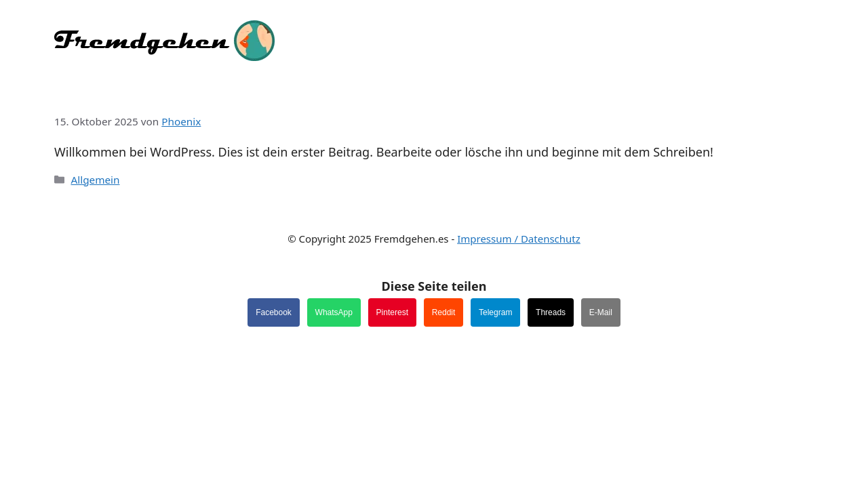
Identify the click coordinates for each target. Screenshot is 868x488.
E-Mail (601, 312)
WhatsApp (334, 312)
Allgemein (95, 180)
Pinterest (392, 312)
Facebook (274, 312)
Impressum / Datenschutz (519, 239)
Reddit (444, 312)
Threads (551, 312)
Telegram (495, 312)
